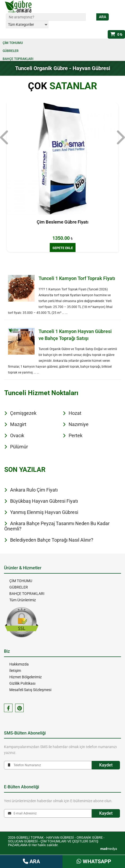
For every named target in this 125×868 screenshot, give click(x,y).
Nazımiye (79, 424)
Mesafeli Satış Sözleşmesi (30, 690)
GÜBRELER (11, 51)
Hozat (75, 413)
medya (109, 849)
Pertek (76, 435)
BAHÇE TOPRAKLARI (18, 59)
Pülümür (19, 447)
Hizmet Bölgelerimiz (26, 677)
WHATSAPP (94, 861)
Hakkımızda (19, 664)
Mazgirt (18, 424)
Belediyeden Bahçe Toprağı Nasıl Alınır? (52, 540)
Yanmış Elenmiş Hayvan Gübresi (44, 512)
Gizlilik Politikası (22, 683)
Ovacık (17, 435)
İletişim (15, 671)
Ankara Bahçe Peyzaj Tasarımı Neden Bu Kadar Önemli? (57, 526)
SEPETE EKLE (63, 248)
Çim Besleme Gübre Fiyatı (62, 222)
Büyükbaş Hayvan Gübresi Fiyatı (44, 501)
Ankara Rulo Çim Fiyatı (34, 490)
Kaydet (106, 765)
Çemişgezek (23, 413)
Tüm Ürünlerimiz (23, 600)
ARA (31, 861)
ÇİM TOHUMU (13, 43)
